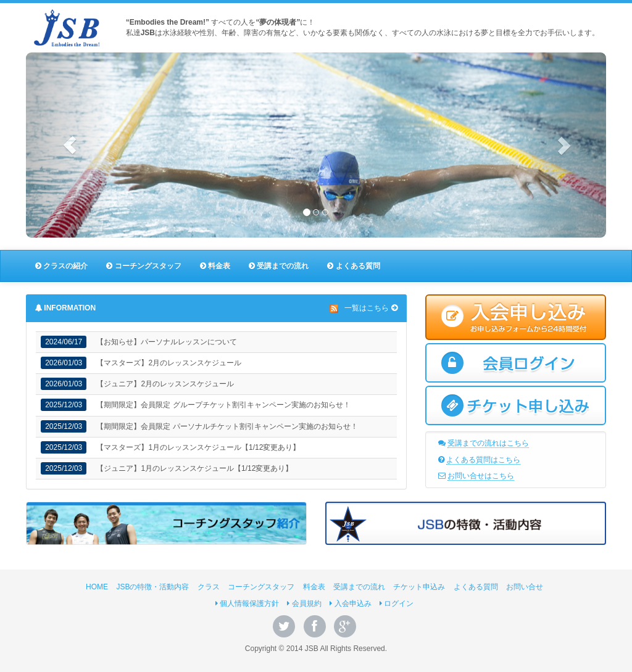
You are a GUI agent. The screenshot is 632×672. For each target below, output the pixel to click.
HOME (97, 587)
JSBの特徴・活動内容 (152, 587)
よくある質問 (353, 266)
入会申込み (350, 604)
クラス (209, 587)
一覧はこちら (367, 308)
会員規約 (304, 604)
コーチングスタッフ (143, 266)
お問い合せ (525, 587)
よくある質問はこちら (483, 460)
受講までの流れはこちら (488, 443)
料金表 (215, 266)
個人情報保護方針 (247, 604)
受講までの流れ (279, 266)
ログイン (397, 604)
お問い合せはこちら (481, 476)
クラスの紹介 (61, 266)
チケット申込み (419, 587)
